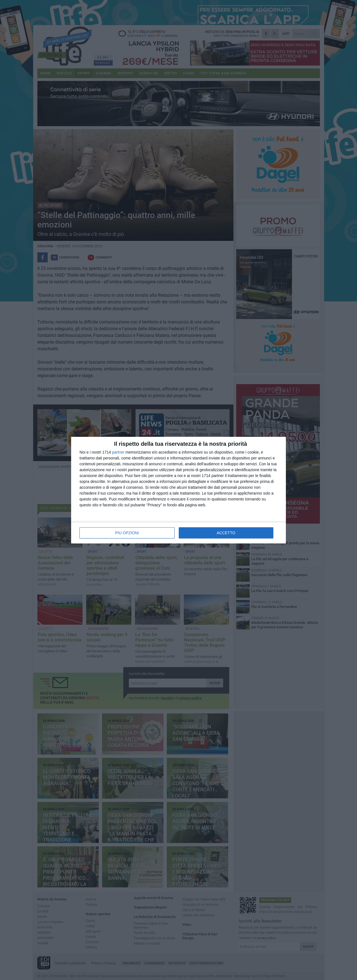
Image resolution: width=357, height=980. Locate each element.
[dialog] (178, 490)
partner (118, 452)
